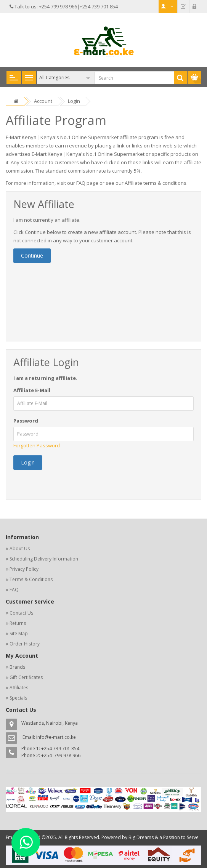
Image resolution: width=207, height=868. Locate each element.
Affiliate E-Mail (32, 390)
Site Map (19, 633)
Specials (18, 698)
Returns (18, 623)
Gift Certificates (26, 677)
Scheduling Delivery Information (44, 559)
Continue (32, 255)
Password (26, 421)
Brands (17, 667)
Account (43, 101)
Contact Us (21, 613)
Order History (25, 644)
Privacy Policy (24, 569)
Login (74, 101)
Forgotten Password (37, 445)
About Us (20, 549)
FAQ (14, 590)
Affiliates (19, 688)
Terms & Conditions (31, 579)
